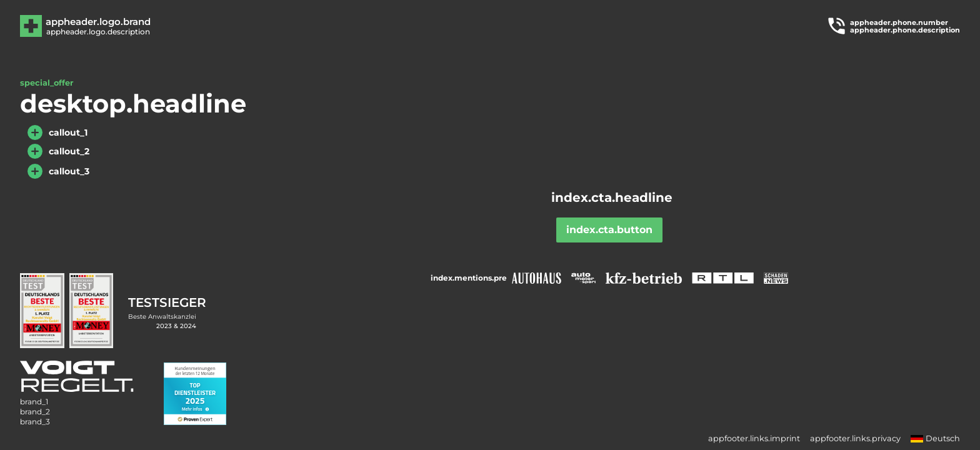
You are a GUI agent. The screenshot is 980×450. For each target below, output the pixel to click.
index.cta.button (609, 230)
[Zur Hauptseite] (97, 26)
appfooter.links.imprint (754, 438)
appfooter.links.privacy (855, 438)
